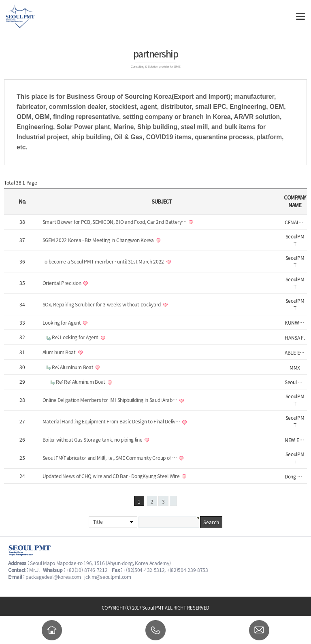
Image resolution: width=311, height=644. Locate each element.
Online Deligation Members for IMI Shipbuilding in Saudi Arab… (110, 400)
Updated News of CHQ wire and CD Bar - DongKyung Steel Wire (112, 476)
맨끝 (173, 501)
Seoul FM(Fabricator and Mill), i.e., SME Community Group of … (110, 458)
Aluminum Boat (60, 352)
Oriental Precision (62, 283)
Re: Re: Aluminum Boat (81, 382)
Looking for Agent (62, 323)
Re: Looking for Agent (76, 337)
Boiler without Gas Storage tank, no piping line (93, 440)
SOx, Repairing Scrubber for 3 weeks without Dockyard (102, 304)
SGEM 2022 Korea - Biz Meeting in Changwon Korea (99, 240)
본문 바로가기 (0, 0)
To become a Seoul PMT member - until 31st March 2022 (104, 261)
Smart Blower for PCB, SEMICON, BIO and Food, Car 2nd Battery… (115, 222)
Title (98, 522)
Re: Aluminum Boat (73, 367)
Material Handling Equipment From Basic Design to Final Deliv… (112, 421)
